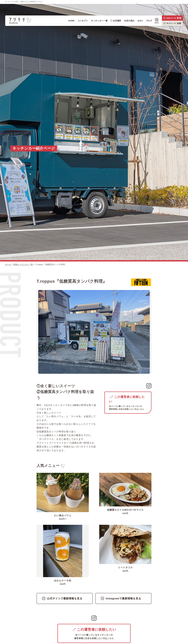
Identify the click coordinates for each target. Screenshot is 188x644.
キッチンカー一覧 (99, 21)
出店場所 (116, 21)
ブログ (149, 21)
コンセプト (83, 21)
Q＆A (140, 21)
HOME (71, 21)
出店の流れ (129, 21)
